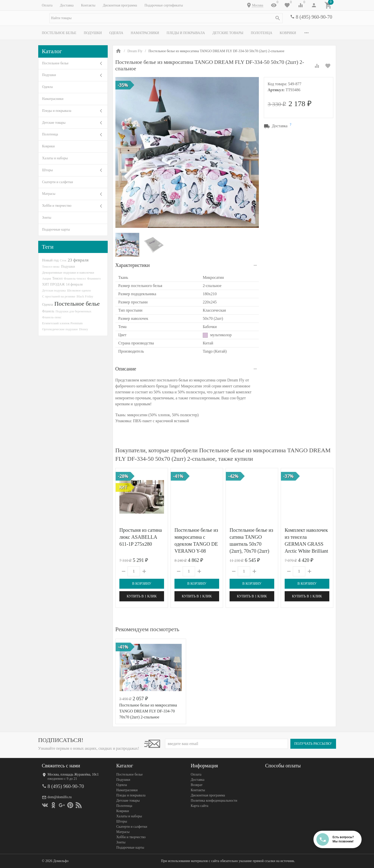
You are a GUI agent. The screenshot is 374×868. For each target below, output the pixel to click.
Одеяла (116, 33)
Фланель (48, 311)
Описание (126, 369)
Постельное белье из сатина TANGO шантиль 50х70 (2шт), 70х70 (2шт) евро (251, 544)
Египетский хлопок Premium (63, 323)
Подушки (93, 33)
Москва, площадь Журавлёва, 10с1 (73, 774)
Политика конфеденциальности (214, 801)
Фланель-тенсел (75, 278)
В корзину (142, 584)
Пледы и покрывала (186, 33)
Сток (63, 260)
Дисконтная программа (120, 5)
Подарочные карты (56, 229)
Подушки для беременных (74, 311)
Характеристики (133, 265)
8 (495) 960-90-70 (314, 17)
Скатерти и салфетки (58, 182)
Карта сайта (200, 806)
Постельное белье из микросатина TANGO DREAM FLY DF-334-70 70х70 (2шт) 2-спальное (148, 711)
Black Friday (85, 296)
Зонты (47, 218)
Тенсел (57, 278)
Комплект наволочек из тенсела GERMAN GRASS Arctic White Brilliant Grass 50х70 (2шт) (306, 544)
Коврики (288, 33)
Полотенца (261, 33)
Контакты (88, 5)
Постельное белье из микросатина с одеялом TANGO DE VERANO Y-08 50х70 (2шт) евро (196, 544)
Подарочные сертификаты (164, 5)
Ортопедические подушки (60, 329)
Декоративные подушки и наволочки (68, 272)
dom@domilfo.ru (60, 797)
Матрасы (49, 194)
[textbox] (166, 18)
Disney (84, 329)
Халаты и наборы (55, 158)
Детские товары (228, 33)
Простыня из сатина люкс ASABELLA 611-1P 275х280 (141, 537)
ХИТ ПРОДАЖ (53, 284)
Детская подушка (54, 290)
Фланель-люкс (52, 317)
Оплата (47, 5)
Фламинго (94, 278)
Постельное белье (59, 33)
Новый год (50, 260)
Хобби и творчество (57, 206)
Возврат (197, 785)
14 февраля (74, 284)
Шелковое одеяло (79, 290)
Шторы (48, 170)
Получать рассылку (313, 744)
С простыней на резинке (59, 296)
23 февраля (78, 260)
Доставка (67, 5)
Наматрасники (145, 33)
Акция (47, 278)
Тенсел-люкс (51, 267)
